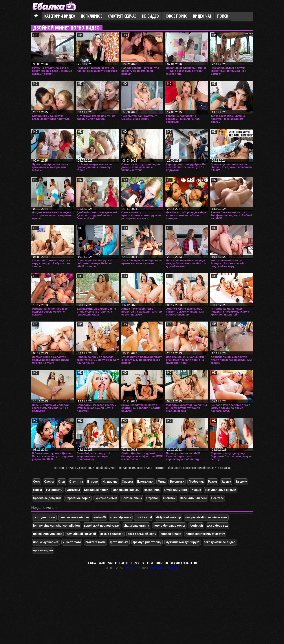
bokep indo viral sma (48, 534)
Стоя (61, 482)
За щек (226, 482)
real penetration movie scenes (206, 517)
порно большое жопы (169, 526)
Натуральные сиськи (221, 490)
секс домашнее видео (220, 542)
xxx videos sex (218, 526)
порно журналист (46, 542)
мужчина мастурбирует (183, 542)
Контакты (122, 563)
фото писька (119, 542)
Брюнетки (177, 482)
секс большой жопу (142, 534)
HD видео (150, 16)
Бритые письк (132, 498)
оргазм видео (43, 550)
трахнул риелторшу (147, 542)
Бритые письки (106, 498)
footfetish (196, 526)
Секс (37, 482)
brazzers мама (96, 542)
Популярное (91, 16)
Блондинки (145, 482)
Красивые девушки (47, 498)
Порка (38, 490)
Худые (196, 490)
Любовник (196, 482)
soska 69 (100, 517)
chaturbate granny (136, 526)
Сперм (49, 482)
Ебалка (91, 563)
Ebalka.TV (130, 568)
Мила (162, 482)
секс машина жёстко (74, 517)
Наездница (152, 490)
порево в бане (171, 534)
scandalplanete (121, 517)
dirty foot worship (169, 517)
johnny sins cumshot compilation (56, 526)
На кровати (54, 490)
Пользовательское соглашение (176, 563)
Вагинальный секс (193, 498)
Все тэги (147, 563)
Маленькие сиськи (126, 490)
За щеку (241, 482)
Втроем (93, 482)
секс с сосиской (112, 534)
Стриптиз (76, 482)
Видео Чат (202, 16)
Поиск (223, 16)
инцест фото (72, 542)
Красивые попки (96, 490)
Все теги (217, 498)
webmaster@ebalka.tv (164, 568)
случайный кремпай (81, 534)
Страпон (152, 498)
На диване (110, 482)
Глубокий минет (176, 490)
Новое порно (176, 16)
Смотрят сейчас (122, 16)
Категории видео (60, 16)
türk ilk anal (144, 517)
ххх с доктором (44, 517)
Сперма (127, 482)
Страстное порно (78, 498)
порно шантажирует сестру (205, 534)
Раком (212, 482)
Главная (36, 16)
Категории (106, 563)
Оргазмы (73, 490)
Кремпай (169, 498)
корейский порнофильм (101, 526)
